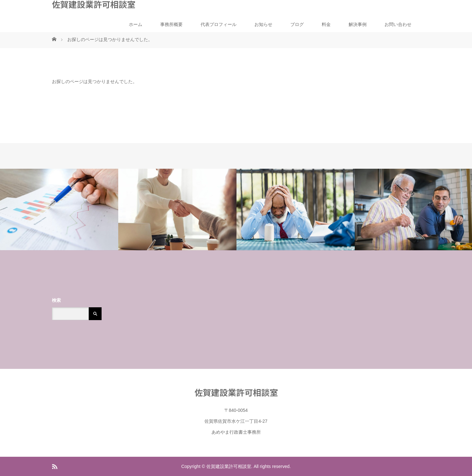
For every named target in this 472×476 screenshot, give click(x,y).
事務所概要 (171, 24)
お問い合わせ (398, 24)
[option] (59, 210)
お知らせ (263, 24)
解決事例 (358, 24)
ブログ (297, 24)
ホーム (136, 24)
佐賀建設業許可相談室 (94, 4)
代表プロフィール (219, 24)
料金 (326, 24)
